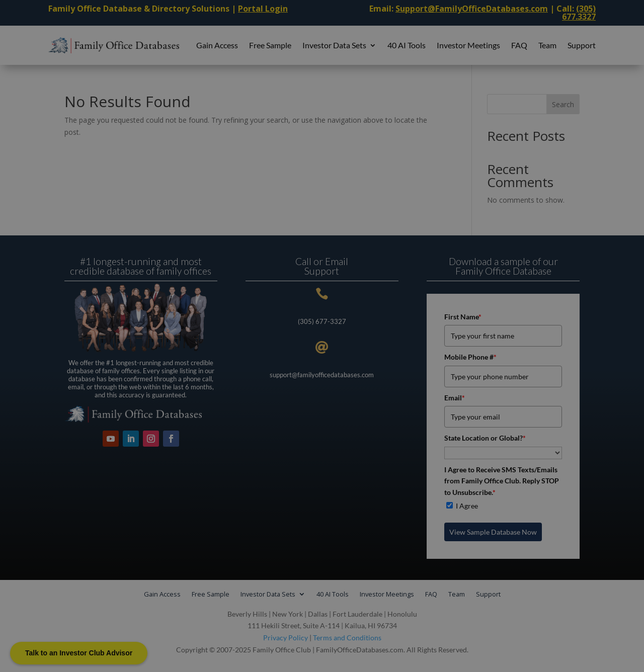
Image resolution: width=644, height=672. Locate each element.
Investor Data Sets (334, 45)
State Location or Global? (485, 438)
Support (582, 45)
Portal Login (263, 9)
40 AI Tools (407, 45)
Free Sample (270, 45)
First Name (463, 317)
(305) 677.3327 (579, 13)
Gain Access (217, 45)
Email (455, 398)
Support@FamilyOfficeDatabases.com (472, 9)
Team (547, 45)
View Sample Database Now (493, 532)
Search (563, 104)
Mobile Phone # (470, 357)
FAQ (519, 45)
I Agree (467, 506)
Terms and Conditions (347, 638)
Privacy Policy (286, 638)
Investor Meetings (468, 45)
